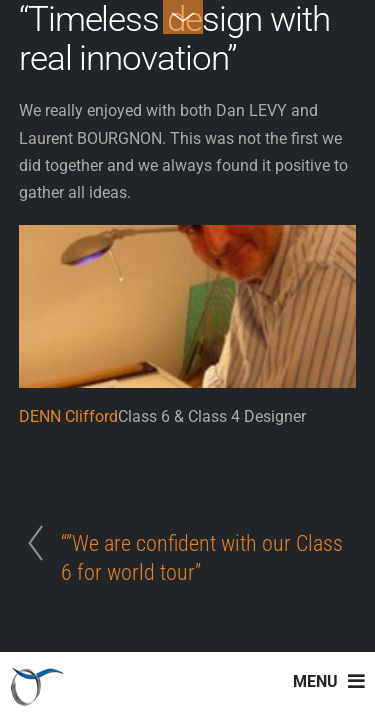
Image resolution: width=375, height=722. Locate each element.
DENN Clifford (68, 416)
